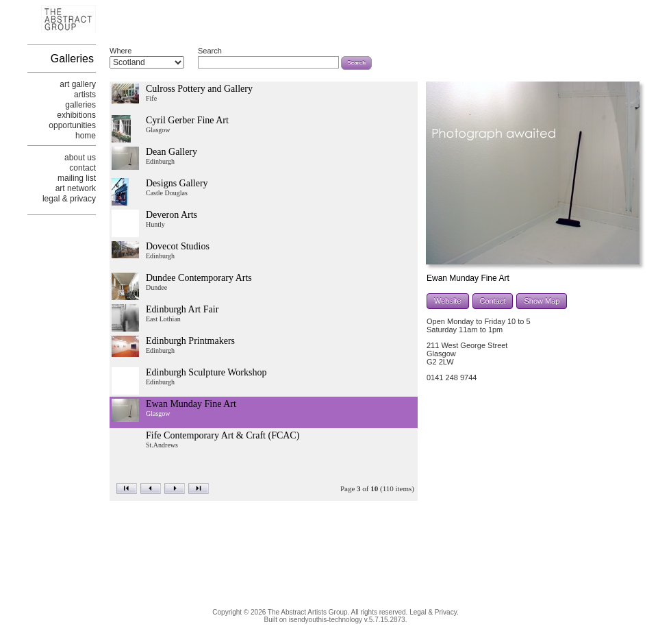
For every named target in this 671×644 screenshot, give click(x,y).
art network (76, 188)
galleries (80, 105)
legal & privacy (69, 199)
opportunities (72, 125)
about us (80, 158)
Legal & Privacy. (434, 612)
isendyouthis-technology (326, 620)
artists (85, 95)
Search (210, 51)
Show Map (542, 301)
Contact (493, 301)
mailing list (77, 178)
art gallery (78, 84)
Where (121, 51)
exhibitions (76, 115)
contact (83, 168)
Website (448, 301)
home (86, 136)
